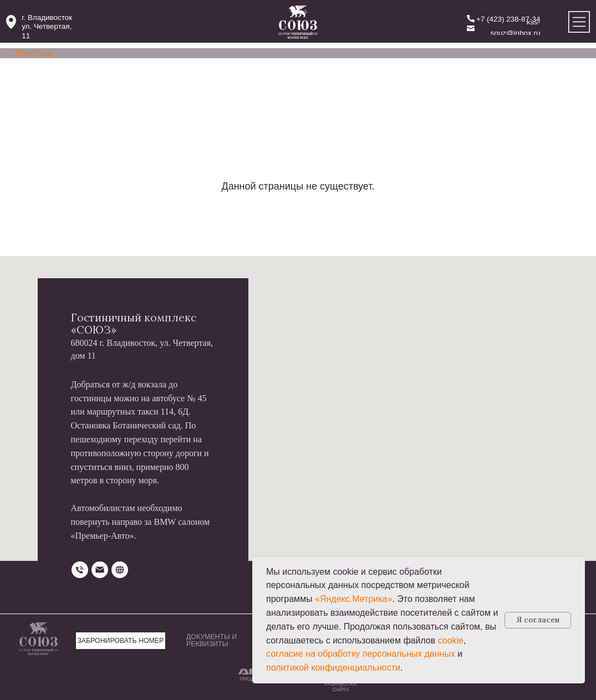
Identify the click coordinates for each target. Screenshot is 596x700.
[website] (120, 570)
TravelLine (34, 53)
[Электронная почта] (100, 570)
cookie (451, 640)
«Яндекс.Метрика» (353, 599)
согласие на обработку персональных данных (361, 654)
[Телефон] (80, 570)
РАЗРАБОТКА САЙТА (341, 687)
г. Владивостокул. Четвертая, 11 (47, 27)
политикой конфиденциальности (333, 668)
